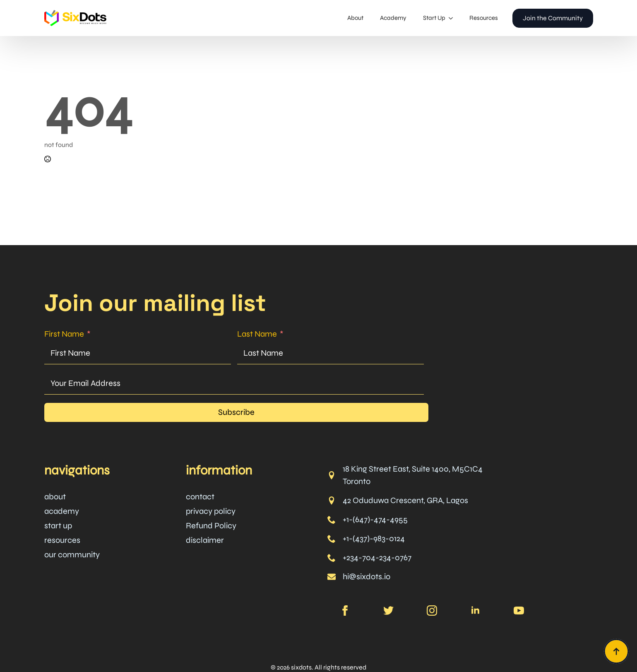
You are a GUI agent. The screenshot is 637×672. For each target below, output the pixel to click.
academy (62, 511)
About (355, 18)
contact (200, 497)
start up (58, 526)
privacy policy (211, 511)
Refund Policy (211, 526)
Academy (393, 18)
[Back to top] (616, 651)
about (55, 497)
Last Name (257, 334)
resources (62, 540)
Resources (484, 18)
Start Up (434, 18)
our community (72, 555)
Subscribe (236, 412)
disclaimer (205, 540)
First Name (64, 334)
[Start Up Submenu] (453, 18)
